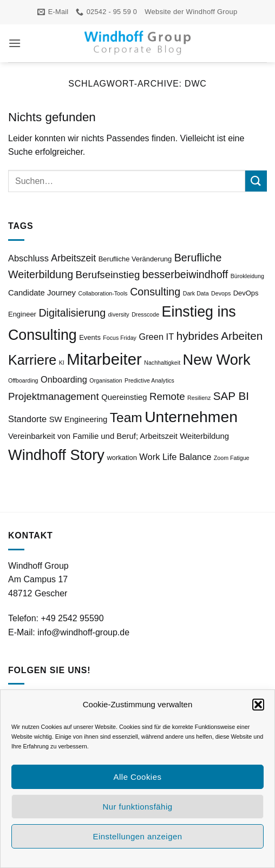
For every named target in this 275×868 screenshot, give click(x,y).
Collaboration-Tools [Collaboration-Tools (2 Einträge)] (103, 293)
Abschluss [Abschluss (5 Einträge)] (28, 258)
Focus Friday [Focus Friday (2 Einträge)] (120, 338)
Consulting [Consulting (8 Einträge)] (155, 292)
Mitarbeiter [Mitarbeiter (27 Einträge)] (104, 359)
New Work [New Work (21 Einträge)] (217, 360)
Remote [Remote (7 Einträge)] (167, 396)
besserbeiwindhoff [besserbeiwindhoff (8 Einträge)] (185, 274)
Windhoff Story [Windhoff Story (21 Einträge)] (56, 455)
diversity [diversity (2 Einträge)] (119, 314)
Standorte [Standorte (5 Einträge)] (27, 419)
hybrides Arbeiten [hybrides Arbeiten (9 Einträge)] (220, 336)
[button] (258, 705)
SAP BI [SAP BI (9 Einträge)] (231, 396)
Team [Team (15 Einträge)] (126, 417)
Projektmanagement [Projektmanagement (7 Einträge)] (54, 396)
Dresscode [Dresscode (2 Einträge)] (145, 314)
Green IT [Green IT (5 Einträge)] (156, 337)
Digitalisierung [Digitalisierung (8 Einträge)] (72, 313)
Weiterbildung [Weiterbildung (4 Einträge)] (204, 436)
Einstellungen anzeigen (137, 836)
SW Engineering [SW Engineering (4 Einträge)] (78, 419)
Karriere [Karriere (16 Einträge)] (32, 360)
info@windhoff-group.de (83, 632)
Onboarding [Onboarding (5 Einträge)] (64, 379)
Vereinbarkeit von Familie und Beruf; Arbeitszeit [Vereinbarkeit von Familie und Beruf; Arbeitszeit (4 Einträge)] (93, 436)
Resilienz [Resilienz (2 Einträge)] (199, 398)
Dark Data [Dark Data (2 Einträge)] (196, 293)
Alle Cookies (138, 777)
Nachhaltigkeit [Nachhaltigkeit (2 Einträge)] (162, 363)
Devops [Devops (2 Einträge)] (221, 293)
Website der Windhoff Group (191, 12)
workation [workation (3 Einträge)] (122, 458)
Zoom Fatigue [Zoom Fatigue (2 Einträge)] (232, 458)
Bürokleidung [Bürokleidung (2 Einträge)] (247, 276)
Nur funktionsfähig (137, 807)
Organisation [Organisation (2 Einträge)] (106, 380)
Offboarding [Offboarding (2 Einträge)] (23, 380)
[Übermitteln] (256, 181)
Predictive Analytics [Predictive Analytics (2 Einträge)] (149, 380)
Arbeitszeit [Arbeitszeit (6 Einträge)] (73, 258)
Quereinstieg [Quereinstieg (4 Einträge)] (124, 397)
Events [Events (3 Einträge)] (90, 337)
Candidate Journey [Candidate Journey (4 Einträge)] (42, 293)
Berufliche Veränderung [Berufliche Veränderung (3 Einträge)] (135, 259)
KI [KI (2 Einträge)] (62, 363)
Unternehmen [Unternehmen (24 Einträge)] (191, 417)
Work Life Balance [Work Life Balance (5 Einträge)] (175, 457)
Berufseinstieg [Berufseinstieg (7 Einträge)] (108, 275)
